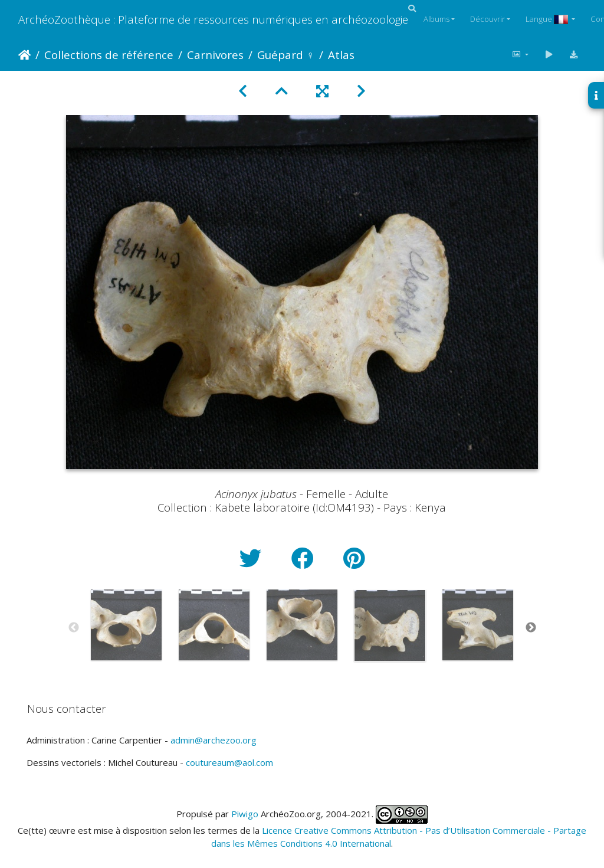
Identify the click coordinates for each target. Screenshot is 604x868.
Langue (548, 19)
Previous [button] (74, 628)
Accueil (24, 55)
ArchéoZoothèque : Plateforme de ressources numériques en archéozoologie (213, 19)
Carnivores (215, 55)
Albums (436, 19)
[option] (127, 625)
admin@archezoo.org (214, 740)
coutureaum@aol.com (229, 762)
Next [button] (531, 628)
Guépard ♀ (286, 55)
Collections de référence (109, 55)
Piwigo (245, 813)
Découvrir (488, 19)
